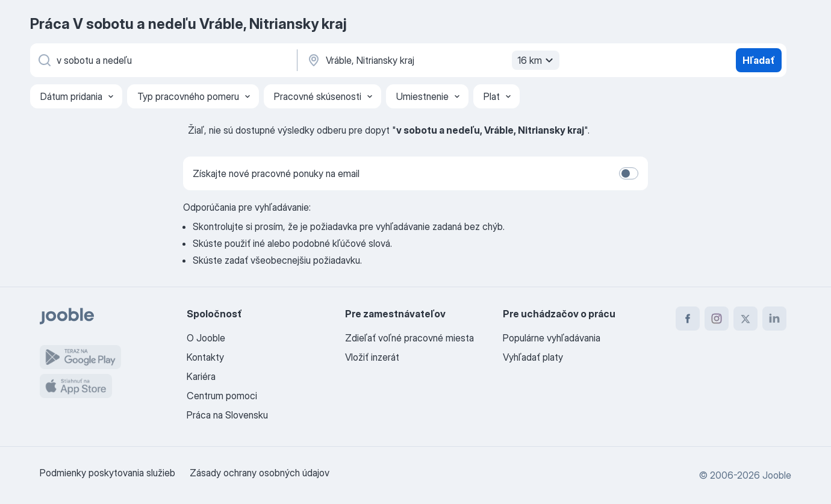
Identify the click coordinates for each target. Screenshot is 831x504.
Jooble (777, 475)
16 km (537, 60)
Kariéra (201, 376)
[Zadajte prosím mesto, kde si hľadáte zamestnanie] (432, 60)
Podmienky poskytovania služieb (107, 473)
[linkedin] (774, 319)
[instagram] (717, 319)
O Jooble (206, 338)
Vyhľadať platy (533, 357)
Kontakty (205, 357)
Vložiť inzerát (372, 357)
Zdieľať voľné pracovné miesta (409, 338)
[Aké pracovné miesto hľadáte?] (163, 60)
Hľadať (759, 60)
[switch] (629, 173)
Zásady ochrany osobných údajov (260, 473)
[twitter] (745, 319)
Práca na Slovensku (227, 415)
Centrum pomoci (222, 396)
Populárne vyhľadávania (552, 338)
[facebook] (688, 319)
